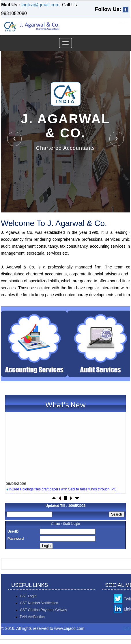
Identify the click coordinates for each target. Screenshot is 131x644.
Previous (14, 139)
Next (117, 139)
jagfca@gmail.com (40, 5)
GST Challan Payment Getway (43, 610)
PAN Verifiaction (32, 617)
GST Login (28, 596)
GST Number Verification (39, 603)
